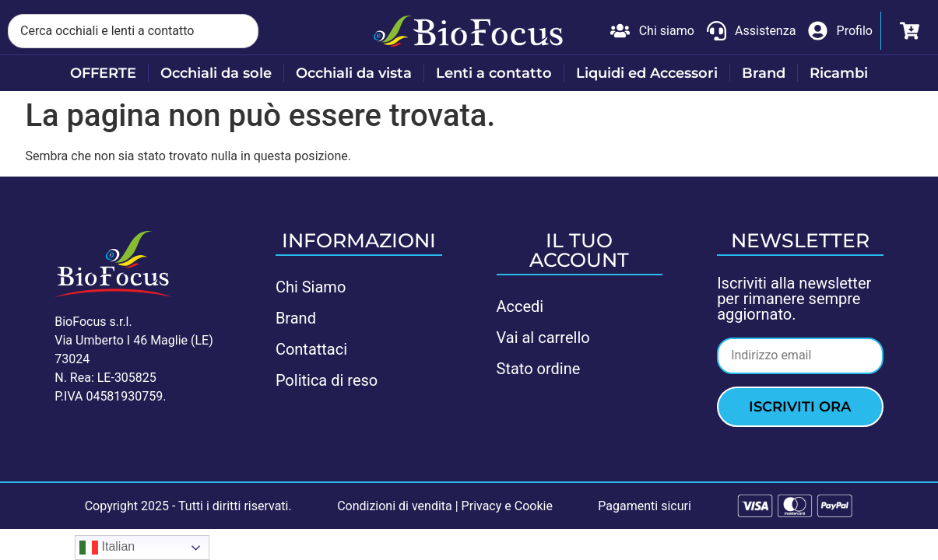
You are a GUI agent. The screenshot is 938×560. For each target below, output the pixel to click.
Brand (764, 73)
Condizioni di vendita (395, 506)
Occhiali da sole (216, 73)
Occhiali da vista (354, 73)
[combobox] (133, 31)
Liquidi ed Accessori (647, 73)
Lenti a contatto (494, 73)
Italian (107, 548)
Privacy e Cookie (507, 506)
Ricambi (839, 73)
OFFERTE (103, 73)
